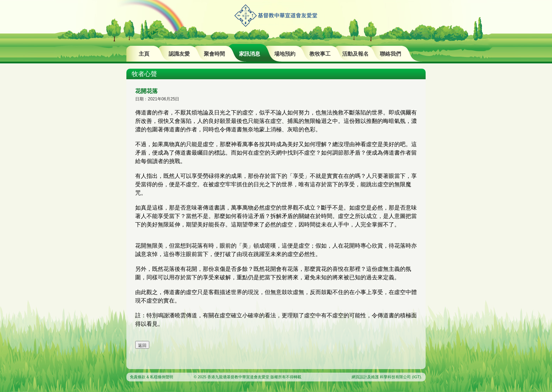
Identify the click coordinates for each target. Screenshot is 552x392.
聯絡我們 (390, 54)
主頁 (144, 54)
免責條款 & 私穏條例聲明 (152, 377)
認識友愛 (179, 54)
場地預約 (285, 54)
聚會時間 (214, 54)
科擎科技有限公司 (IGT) (400, 377)
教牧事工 (320, 54)
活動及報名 (355, 54)
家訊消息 (250, 54)
